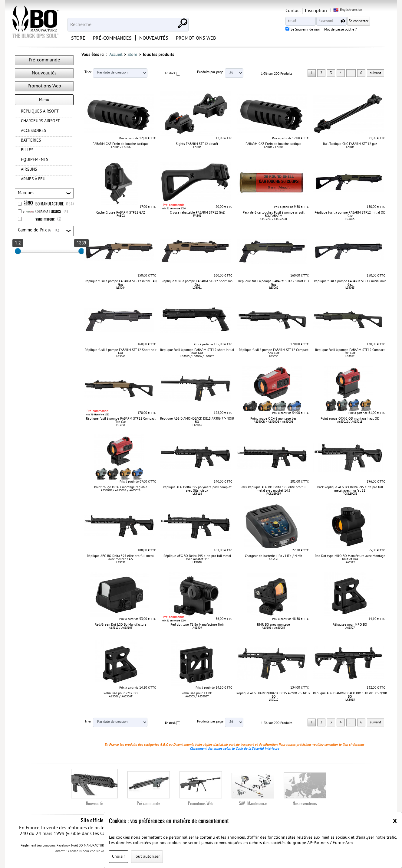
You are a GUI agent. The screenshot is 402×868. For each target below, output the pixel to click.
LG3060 (121, 357)
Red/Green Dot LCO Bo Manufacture (121, 625)
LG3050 (274, 357)
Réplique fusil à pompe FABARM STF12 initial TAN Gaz (121, 283)
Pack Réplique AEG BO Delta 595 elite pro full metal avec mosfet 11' (350, 489)
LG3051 (121, 425)
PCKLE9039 (274, 494)
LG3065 (350, 219)
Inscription (337, 11)
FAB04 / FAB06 (121, 147)
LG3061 (197, 288)
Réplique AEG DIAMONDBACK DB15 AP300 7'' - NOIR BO (273, 695)
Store (132, 55)
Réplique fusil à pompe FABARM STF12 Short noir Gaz (121, 352)
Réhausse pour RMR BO (121, 693)
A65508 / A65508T (274, 628)
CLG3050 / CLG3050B (274, 219)
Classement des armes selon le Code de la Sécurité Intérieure (234, 749)
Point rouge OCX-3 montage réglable (121, 487)
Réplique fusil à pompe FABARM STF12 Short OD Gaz (273, 283)
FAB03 (350, 147)
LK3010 (273, 700)
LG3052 (350, 357)
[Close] (395, 821)
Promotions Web (44, 86)
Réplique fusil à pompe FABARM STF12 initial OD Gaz (350, 214)
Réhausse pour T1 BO (197, 693)
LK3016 (197, 425)
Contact (314, 11)
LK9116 (197, 494)
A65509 (197, 628)
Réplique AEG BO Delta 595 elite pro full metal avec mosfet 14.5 (121, 558)
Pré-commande (44, 60)
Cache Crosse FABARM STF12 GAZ (121, 213)
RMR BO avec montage (273, 625)
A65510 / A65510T (121, 628)
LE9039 (121, 563)
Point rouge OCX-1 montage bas (273, 419)
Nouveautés (44, 73)
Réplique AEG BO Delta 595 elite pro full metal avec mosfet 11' (197, 558)
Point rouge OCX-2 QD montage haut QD (350, 419)
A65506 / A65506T (121, 697)
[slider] (18, 251)
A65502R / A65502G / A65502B (121, 491)
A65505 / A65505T (197, 697)
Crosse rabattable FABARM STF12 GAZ (197, 213)
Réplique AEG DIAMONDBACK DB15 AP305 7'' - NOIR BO (350, 695)
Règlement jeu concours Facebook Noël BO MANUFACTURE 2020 (67, 846)
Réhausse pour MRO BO (350, 625)
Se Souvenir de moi (326, 30)
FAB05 (197, 147)
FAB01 (197, 216)
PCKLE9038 (350, 494)
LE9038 (197, 563)
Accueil (116, 55)
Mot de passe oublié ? (361, 30)
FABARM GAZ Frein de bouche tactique (121, 144)
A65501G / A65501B (350, 422)
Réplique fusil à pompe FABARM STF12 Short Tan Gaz (197, 283)
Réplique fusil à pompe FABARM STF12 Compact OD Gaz (350, 352)
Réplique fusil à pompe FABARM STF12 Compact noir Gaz (274, 352)
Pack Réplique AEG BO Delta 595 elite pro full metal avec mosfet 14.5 (273, 489)
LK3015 (350, 700)
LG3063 (350, 288)
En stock (170, 73)
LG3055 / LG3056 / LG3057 (197, 357)
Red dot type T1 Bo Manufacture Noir (197, 625)
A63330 (273, 559)
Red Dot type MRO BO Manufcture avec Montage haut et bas (350, 558)
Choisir (119, 857)
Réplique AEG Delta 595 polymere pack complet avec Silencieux (197, 489)
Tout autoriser (147, 857)
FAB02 (121, 216)
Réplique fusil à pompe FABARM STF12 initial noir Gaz (350, 283)
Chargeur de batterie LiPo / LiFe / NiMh (273, 556)
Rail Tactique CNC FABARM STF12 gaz (350, 144)
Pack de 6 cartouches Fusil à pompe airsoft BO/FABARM (274, 214)
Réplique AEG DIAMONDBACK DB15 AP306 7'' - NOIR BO (197, 420)
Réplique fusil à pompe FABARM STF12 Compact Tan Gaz (121, 420)
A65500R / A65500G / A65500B (273, 422)
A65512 (350, 563)
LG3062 (274, 288)
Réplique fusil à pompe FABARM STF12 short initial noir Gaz (197, 352)
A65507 (350, 628)
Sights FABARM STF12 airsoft (197, 144)
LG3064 (121, 288)
